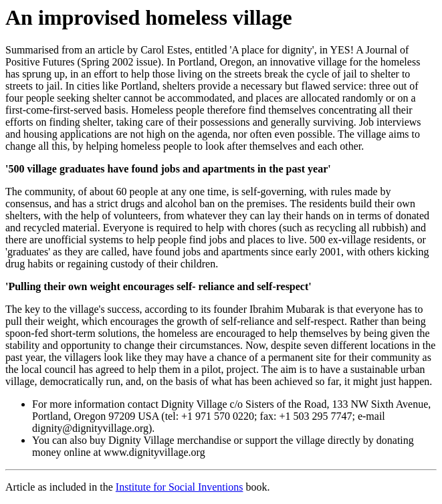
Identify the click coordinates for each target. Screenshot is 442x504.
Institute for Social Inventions (180, 487)
